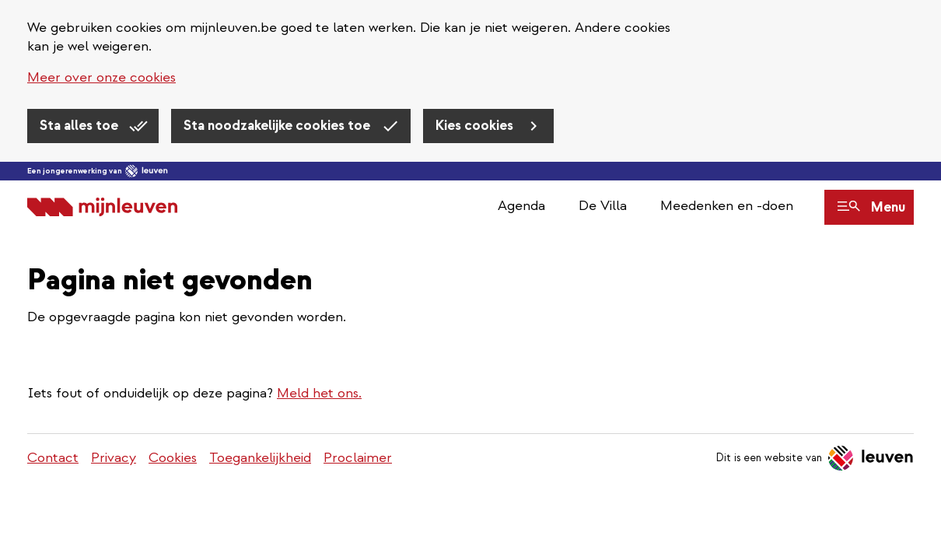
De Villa (603, 206)
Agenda (521, 206)
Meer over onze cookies (101, 77)
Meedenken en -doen (727, 206)
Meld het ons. (319, 393)
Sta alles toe (80, 126)
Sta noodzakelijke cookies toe (278, 126)
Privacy (114, 458)
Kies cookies (476, 126)
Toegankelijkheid (260, 458)
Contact (53, 458)
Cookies (173, 458)
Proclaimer (358, 458)
